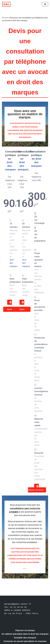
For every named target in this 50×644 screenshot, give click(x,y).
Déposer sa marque (25, 630)
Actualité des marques (25, 638)
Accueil (5, 18)
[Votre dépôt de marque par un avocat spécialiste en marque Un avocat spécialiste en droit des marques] (6, 4)
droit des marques (10, 166)
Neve (2, 625)
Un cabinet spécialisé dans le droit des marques (25, 634)
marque (24, 117)
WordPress (24, 625)
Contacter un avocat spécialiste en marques (25, 641)
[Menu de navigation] (45, 4)
